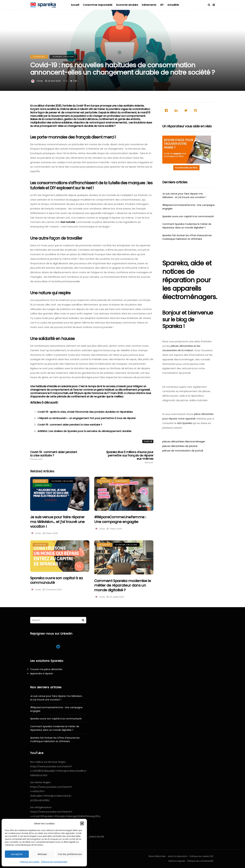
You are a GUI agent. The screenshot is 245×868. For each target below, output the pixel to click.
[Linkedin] (177, 110)
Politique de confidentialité (54, 862)
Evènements (149, 5)
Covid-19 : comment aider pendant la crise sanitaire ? (70, 425)
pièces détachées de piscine (180, 446)
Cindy (40, 81)
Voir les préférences (70, 854)
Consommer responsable (98, 5)
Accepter (17, 854)
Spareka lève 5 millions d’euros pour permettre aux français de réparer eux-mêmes (129, 457)
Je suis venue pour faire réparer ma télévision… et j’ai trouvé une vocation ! (57, 522)
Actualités (173, 5)
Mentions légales (177, 861)
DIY (162, 5)
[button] (82, 823)
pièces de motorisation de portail (183, 451)
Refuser (42, 854)
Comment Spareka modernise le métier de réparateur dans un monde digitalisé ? (123, 585)
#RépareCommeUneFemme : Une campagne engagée (120, 519)
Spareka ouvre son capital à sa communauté (57, 580)
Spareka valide (42, 485)
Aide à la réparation (178, 856)
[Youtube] (196, 110)
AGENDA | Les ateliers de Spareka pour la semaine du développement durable (84, 431)
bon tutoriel (68, 222)
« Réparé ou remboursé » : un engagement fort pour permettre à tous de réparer (87, 418)
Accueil (75, 5)
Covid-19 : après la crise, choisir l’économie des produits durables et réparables (85, 412)
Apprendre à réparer (42, 674)
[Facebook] (167, 110)
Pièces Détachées (157, 856)
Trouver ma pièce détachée (46, 669)
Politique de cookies (30, 862)
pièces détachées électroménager (184, 441)
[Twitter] (187, 110)
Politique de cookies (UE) (201, 856)
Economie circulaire (127, 5)
